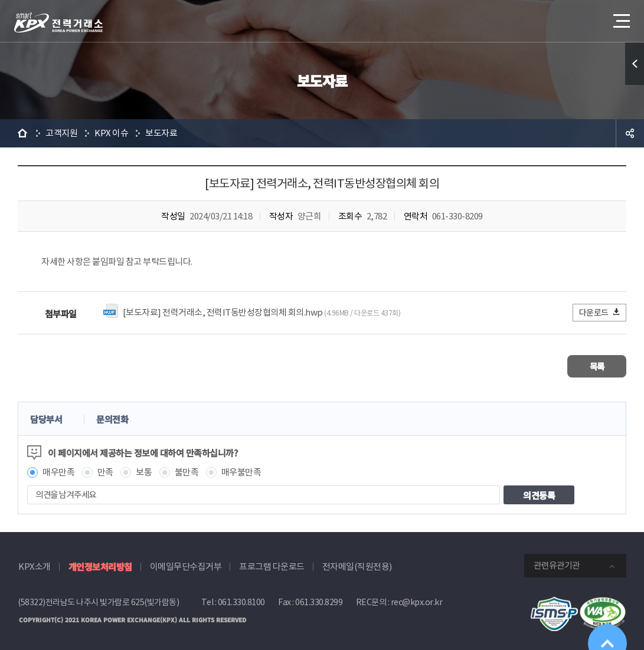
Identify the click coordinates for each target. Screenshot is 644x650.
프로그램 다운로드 (272, 564)
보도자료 (161, 133)
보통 (144, 470)
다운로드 (600, 312)
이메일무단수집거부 (186, 564)
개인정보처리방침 (100, 564)
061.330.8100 (241, 600)
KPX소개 (35, 564)
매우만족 (58, 470)
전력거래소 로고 (58, 22)
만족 (105, 470)
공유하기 (630, 133)
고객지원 (61, 133)
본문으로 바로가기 (0, 0)
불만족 (187, 470)
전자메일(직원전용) (357, 564)
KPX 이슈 (111, 133)
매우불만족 (241, 470)
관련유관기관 (557, 563)
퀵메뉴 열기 (635, 64)
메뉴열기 (620, 17)
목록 (591, 365)
